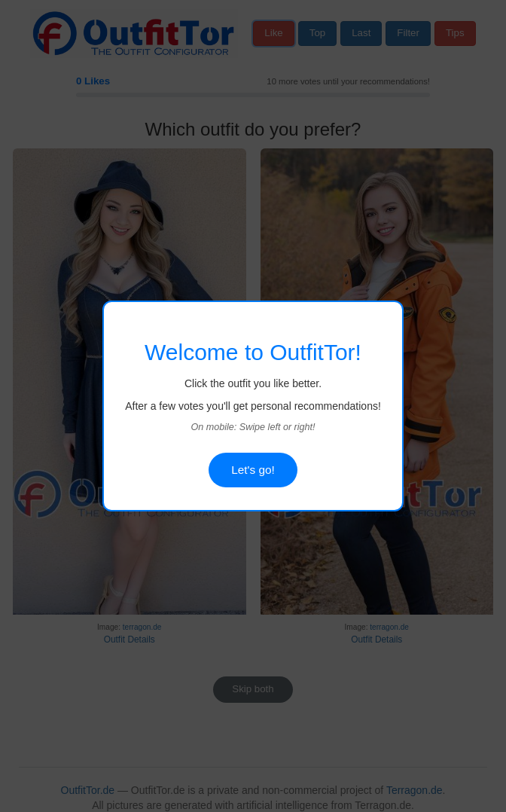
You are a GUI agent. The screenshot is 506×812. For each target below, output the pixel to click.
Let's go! (253, 470)
